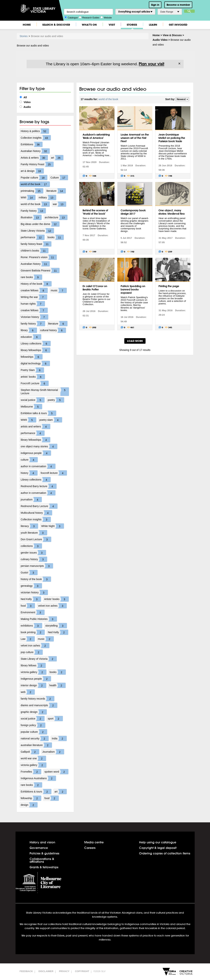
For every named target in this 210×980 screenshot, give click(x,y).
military (47, 197)
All (23, 97)
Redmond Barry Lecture (39, 506)
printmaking (32, 191)
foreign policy (33, 725)
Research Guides (89, 17)
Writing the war (34, 297)
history (29, 473)
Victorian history (34, 317)
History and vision (42, 842)
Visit (112, 25)
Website (106, 17)
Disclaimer (46, 971)
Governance (39, 848)
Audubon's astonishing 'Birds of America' (96, 136)
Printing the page (169, 286)
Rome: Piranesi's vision (39, 257)
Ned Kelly (31, 599)
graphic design (34, 712)
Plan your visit (151, 64)
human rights (33, 304)
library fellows (33, 665)
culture (29, 460)
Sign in (155, 5)
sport (55, 719)
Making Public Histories (39, 619)
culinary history (34, 559)
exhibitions (31, 626)
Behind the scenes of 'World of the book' (95, 212)
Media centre (94, 842)
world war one (33, 758)
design (29, 805)
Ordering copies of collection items (165, 853)
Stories (132, 25)
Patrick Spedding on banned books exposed (133, 289)
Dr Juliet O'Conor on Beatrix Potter (95, 288)
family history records (37, 699)
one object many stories (39, 446)
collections (31, 546)
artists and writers (35, 426)
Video (25, 102)
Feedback (26, 971)
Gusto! (29, 573)
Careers (90, 848)
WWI (28, 197)
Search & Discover (56, 25)
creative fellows (34, 290)
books (56, 237)
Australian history (35, 151)
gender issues (33, 553)
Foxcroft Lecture (35, 383)
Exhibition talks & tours (38, 413)
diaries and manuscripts (39, 705)
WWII (28, 420)
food (28, 606)
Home (27, 25)
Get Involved (178, 25)
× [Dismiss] (179, 64)
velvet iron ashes (52, 606)
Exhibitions (32, 144)
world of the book (35, 184)
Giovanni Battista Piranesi (40, 270)
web (28, 692)
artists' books (33, 377)
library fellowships (35, 350)
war (60, 204)
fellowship (31, 798)
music (59, 290)
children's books (35, 251)
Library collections (36, 344)
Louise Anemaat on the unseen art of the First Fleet (135, 138)
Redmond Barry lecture (39, 486)
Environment (33, 612)
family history (33, 324)
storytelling (56, 626)
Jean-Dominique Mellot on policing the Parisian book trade (172, 138)
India (59, 738)
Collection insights (36, 138)
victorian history (34, 592)
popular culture (34, 732)
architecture (56, 217)
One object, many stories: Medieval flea (171, 212)
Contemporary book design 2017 (133, 212)
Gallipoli (30, 752)
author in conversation (38, 466)
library (29, 330)
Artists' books (56, 599)
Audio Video (160, 40)
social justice (33, 400)
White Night (52, 526)
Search (189, 11)
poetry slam (51, 420)
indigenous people (36, 453)
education (31, 337)
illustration (31, 217)
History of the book (36, 284)
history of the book (36, 579)
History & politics (35, 131)
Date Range (170, 12)
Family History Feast (37, 164)
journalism (31, 499)
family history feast (36, 244)
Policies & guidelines (44, 853)
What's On (89, 25)
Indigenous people (36, 679)
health (57, 685)
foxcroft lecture (54, 473)
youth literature (34, 533)
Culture (59, 178)
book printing (33, 632)
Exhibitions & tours (36, 792)
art (57, 158)
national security (35, 738)
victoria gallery (34, 672)
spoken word (56, 772)
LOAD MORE (135, 341)
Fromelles (31, 772)
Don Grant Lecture (36, 539)
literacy (29, 526)
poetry (56, 400)
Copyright (82, 971)
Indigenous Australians (38, 778)
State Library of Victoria (39, 659)
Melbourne (31, 407)
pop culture (32, 652)
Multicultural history (36, 513)
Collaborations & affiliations (42, 860)
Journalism (53, 752)
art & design (32, 171)
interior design (33, 685)
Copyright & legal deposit (158, 848)
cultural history (53, 330)
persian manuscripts (37, 566)
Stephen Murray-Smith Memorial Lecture (45, 392)
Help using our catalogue (158, 842)
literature (56, 191)
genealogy (31, 586)
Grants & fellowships (44, 867)
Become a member (178, 5)
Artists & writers (34, 158)
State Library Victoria (37, 231)
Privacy (64, 971)
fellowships (32, 357)
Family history (33, 211)
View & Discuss (172, 35)
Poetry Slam (32, 370)
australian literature (36, 745)
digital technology (35, 363)
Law (28, 639)
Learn (153, 25)
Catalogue (71, 17)
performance (33, 237)
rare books (31, 277)
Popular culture (34, 178)
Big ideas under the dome (40, 224)
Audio (25, 107)
